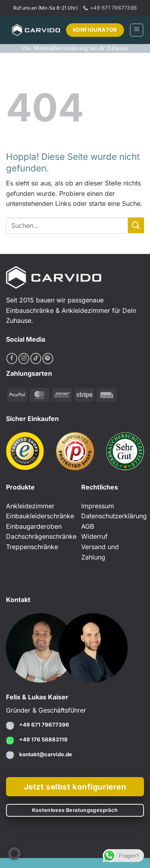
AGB (88, 526)
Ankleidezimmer (30, 506)
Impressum (98, 506)
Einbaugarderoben (34, 526)
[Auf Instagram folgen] (24, 358)
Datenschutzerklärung (114, 516)
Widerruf (94, 536)
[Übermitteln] (136, 225)
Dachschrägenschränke (41, 536)
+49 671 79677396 (44, 725)
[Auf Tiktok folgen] (36, 358)
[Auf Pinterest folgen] (48, 358)
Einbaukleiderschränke (40, 516)
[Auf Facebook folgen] (12, 358)
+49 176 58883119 (43, 739)
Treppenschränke (32, 547)
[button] (137, 30)
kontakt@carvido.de (46, 754)
